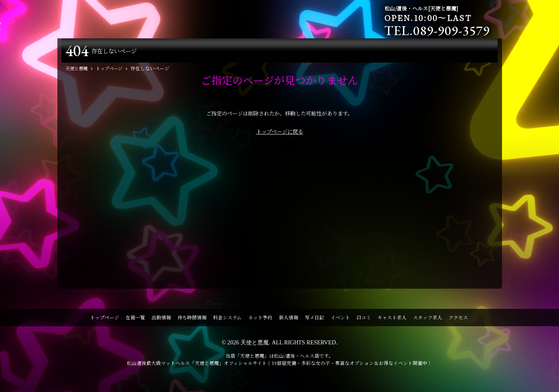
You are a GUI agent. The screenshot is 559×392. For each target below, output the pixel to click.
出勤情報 (161, 319)
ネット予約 (260, 319)
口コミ (364, 319)
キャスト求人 (392, 319)
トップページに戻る (280, 133)
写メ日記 (314, 319)
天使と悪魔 (255, 344)
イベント (340, 319)
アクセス (458, 319)
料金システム (227, 319)
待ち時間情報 (192, 319)
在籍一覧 (135, 319)
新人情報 (289, 319)
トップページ (105, 319)
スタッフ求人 (428, 319)
